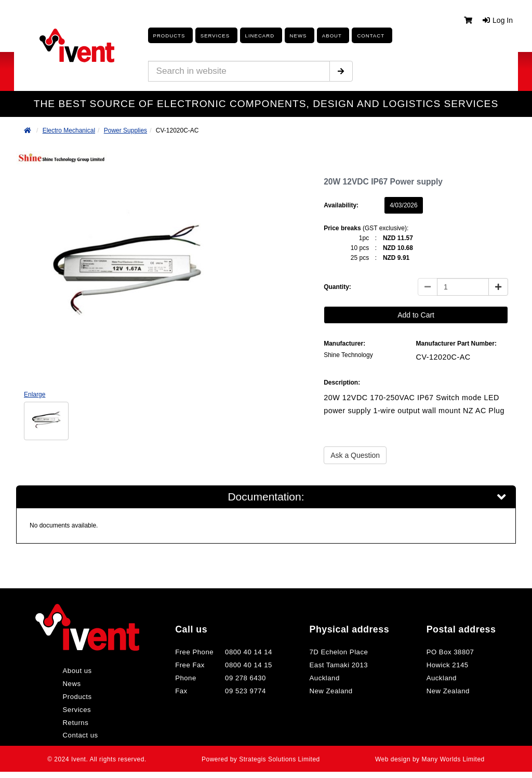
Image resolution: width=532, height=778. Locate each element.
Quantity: (337, 287)
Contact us (84, 738)
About (329, 36)
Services (81, 713)
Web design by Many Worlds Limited (428, 762)
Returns (80, 726)
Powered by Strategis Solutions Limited (261, 762)
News (76, 687)
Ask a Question (355, 455)
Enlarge (35, 394)
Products (167, 36)
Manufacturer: (344, 344)
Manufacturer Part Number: (456, 344)
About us (81, 674)
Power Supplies (125, 130)
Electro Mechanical (69, 130)
